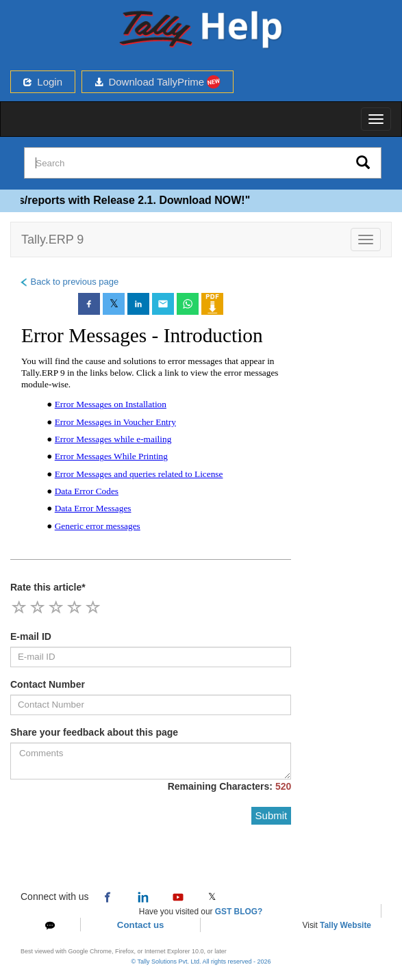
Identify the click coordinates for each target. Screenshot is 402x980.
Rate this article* (48, 587)
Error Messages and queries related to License (139, 474)
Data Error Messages (93, 508)
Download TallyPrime (158, 82)
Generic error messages (98, 526)
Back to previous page (69, 282)
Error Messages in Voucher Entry (115, 422)
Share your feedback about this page (94, 732)
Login (43, 82)
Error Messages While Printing (111, 456)
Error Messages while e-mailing (113, 439)
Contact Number (48, 684)
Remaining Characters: (230, 786)
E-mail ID (31, 636)
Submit (272, 815)
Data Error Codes (87, 491)
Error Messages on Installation (111, 404)
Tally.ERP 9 (52, 240)
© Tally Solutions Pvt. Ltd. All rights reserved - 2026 (201, 962)
